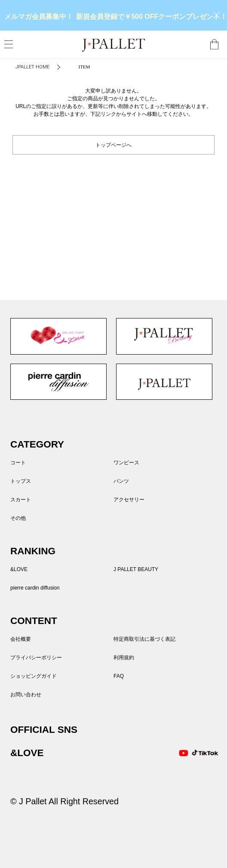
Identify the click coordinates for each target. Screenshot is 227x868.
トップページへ (113, 144)
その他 (18, 518)
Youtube (184, 753)
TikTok (201, 753)
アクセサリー (129, 500)
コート (18, 463)
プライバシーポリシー (36, 658)
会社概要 (21, 639)
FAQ (119, 676)
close (217, 15)
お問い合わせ (26, 695)
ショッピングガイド (34, 676)
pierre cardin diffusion (58, 382)
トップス (21, 481)
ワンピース (126, 463)
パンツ (121, 481)
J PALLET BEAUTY (164, 336)
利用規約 (124, 658)
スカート (21, 500)
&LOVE (58, 336)
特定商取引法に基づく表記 (144, 639)
